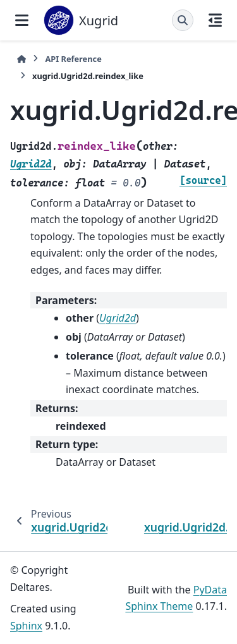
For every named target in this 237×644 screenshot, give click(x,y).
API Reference (73, 59)
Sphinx (26, 626)
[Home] (21, 59)
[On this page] (215, 20)
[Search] (183, 20)
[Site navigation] (22, 20)
